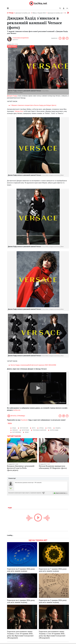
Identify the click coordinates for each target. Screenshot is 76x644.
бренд (41, 428)
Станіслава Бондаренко (21, 38)
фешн (27, 432)
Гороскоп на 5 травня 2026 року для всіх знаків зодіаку (53, 601)
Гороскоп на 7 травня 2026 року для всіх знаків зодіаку (53, 570)
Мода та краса (12, 47)
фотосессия (24, 428)
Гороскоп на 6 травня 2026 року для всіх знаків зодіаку (21, 601)
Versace (15, 430)
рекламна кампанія (40, 430)
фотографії (25, 430)
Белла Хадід (54, 430)
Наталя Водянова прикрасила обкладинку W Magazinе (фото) (53, 467)
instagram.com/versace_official (15, 93)
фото (34, 428)
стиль (49, 428)
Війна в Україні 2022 (39, 13)
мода (14, 428)
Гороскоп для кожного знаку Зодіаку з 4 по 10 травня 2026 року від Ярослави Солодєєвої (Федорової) (20, 635)
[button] (64, 8)
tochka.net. (17, 410)
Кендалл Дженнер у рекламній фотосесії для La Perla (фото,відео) (21, 468)
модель (58, 428)
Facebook (24, 420)
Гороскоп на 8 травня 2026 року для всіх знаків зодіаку (21, 570)
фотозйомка (17, 432)
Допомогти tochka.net (23, 13)
